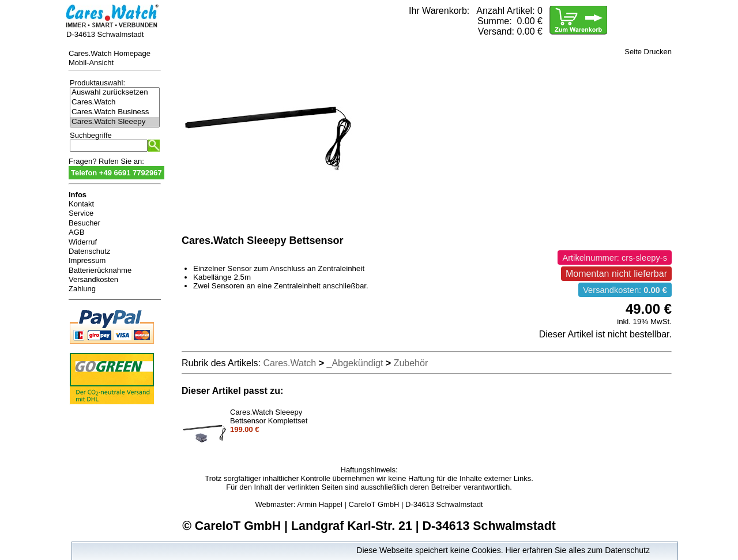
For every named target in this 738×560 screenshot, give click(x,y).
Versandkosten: (625, 290)
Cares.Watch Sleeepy (115, 122)
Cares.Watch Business (115, 112)
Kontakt (81, 204)
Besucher (84, 223)
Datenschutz (89, 251)
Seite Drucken (648, 52)
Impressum (87, 260)
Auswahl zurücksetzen (115, 93)
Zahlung (82, 289)
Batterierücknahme (100, 270)
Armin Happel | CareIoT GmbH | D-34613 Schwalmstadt (390, 504)
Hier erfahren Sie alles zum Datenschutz (577, 550)
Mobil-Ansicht (91, 63)
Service (81, 213)
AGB (76, 232)
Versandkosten (93, 279)
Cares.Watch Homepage (110, 53)
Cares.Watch (115, 102)
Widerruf (83, 242)
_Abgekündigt (355, 363)
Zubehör (411, 363)
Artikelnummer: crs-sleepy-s (615, 258)
